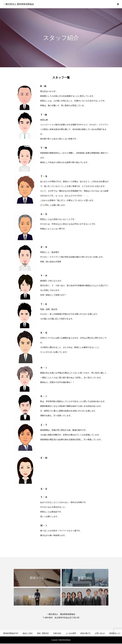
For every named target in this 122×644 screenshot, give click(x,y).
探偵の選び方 (85, 633)
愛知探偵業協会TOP (11, 633)
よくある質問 (71, 633)
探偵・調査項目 (43, 633)
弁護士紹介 (57, 633)
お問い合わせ (100, 633)
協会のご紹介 (28, 633)
